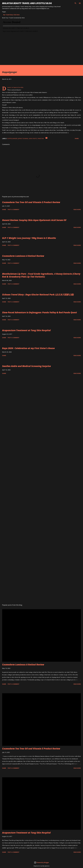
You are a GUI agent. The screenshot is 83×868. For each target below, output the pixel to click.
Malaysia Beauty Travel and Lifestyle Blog (27, 3)
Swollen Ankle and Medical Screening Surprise (26, 366)
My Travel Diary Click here (11, 15)
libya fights (33, 138)
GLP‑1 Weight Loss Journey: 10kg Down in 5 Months (29, 238)
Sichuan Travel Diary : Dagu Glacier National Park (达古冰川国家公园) (38, 295)
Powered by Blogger (41, 862)
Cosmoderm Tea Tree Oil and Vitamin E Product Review (31, 202)
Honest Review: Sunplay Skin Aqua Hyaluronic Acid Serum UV (34, 220)
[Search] (75, 3)
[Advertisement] (38, 52)
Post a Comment (14, 209)
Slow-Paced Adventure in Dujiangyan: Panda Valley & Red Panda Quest (40, 312)
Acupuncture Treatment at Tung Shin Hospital (26, 330)
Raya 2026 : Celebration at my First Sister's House (28, 348)
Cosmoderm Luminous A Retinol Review (23, 256)
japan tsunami (23, 138)
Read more (77, 209)
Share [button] (77, 138)
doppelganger (12, 138)
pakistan (41, 138)
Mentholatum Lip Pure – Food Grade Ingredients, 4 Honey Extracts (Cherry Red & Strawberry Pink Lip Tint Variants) (41, 275)
